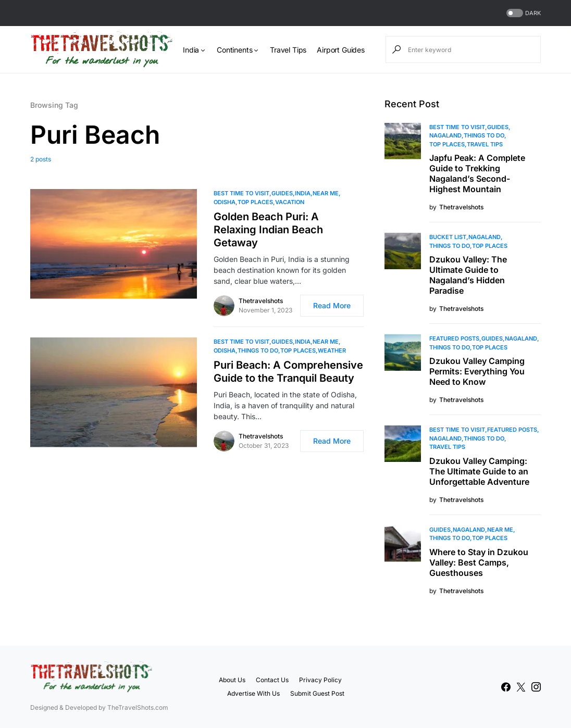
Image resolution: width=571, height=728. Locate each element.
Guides (282, 193)
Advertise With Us (253, 693)
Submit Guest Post (317, 693)
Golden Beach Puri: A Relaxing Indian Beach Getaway (268, 230)
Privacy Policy (320, 680)
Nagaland (445, 135)
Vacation (290, 202)
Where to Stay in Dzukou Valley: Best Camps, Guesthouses (479, 562)
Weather (332, 350)
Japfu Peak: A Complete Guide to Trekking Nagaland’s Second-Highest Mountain (477, 173)
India (303, 193)
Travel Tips (485, 144)
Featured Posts (454, 338)
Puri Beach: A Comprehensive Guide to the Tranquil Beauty (288, 372)
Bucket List (448, 237)
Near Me (326, 193)
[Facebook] (506, 687)
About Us (232, 680)
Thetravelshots (261, 301)
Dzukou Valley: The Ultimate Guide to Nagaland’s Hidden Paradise (468, 275)
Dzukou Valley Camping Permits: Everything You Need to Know (477, 371)
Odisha (225, 202)
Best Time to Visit (241, 193)
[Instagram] (536, 687)
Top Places (255, 202)
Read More (332, 305)
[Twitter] (521, 687)
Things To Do (258, 350)
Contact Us (272, 680)
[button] (523, 13)
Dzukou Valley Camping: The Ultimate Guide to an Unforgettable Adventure (479, 471)
